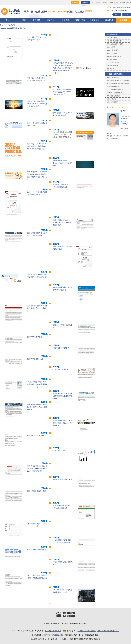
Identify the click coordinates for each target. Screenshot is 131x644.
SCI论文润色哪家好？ (114, 96)
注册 (127, 14)
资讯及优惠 (80, 20)
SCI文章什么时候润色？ (114, 93)
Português (122, 3)
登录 (117, 14)
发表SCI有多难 (111, 99)
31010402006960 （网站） (87, 631)
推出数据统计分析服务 (35, 435)
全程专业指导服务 (112, 66)
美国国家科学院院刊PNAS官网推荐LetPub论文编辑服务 (37, 384)
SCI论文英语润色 (112, 38)
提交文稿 (123, 20)
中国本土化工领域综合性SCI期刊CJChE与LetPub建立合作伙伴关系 (37, 104)
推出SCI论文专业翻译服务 (37, 549)
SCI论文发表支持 (112, 53)
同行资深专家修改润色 (114, 41)
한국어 (111, 3)
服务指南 (36, 20)
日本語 (116, 3)
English (105, 3)
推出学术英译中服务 (35, 337)
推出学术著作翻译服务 (35, 359)
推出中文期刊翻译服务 (61, 348)
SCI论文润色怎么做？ (114, 87)
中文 (93, 3)
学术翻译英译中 (112, 60)
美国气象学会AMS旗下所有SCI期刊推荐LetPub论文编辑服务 (37, 407)
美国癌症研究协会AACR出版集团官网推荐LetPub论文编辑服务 (63, 423)
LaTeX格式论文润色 (113, 63)
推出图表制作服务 (59, 450)
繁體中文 (99, 3)
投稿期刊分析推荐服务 (114, 56)
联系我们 (109, 20)
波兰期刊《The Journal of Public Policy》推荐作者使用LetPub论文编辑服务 (37, 146)
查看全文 (125, 129)
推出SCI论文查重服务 (61, 369)
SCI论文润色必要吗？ (114, 77)
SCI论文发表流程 (112, 102)
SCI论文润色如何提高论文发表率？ (118, 83)
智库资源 (65, 20)
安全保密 (94, 20)
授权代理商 (74, 624)
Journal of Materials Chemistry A (124, 121)
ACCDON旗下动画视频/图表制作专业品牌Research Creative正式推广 (62, 92)
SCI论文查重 (111, 47)
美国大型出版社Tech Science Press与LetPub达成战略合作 (62, 222)
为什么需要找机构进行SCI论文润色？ (119, 80)
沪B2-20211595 (58, 635)
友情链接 (65, 624)
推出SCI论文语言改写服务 (37, 491)
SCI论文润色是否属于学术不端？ (117, 90)
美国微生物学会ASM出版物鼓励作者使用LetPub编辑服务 (37, 308)
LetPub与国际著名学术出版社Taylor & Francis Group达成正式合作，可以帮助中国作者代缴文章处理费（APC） (63, 68)
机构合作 (86, 3)
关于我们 (22, 20)
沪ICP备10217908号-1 (53, 631)
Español (129, 3)
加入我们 (84, 624)
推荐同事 (75, 3)
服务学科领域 (111, 69)
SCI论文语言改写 (112, 50)
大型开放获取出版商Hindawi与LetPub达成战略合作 (62, 163)
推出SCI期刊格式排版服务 (62, 480)
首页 (7, 20)
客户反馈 (51, 20)
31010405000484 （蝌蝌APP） (108, 631)
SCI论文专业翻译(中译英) (115, 44)
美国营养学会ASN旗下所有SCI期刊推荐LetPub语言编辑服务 (63, 396)
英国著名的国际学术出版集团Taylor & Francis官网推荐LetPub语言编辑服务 (37, 468)
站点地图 (56, 624)
